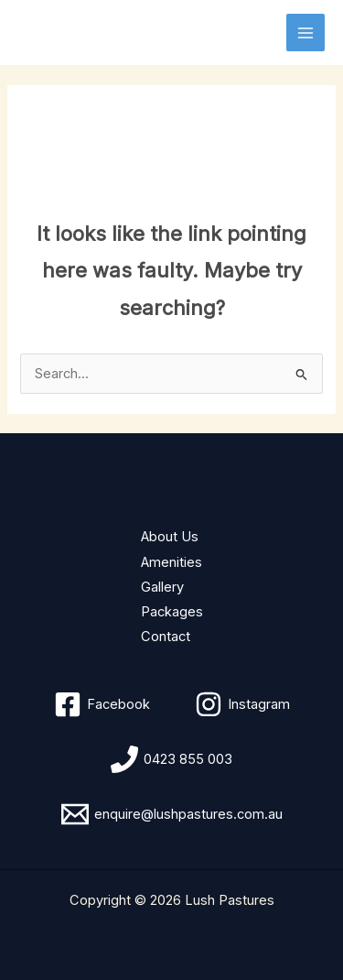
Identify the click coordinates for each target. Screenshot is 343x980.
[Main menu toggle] (305, 33)
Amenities (171, 562)
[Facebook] (102, 704)
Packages (172, 612)
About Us (170, 537)
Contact (166, 637)
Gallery (162, 587)
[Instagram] (242, 704)
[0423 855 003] (171, 759)
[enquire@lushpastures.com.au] (172, 814)
